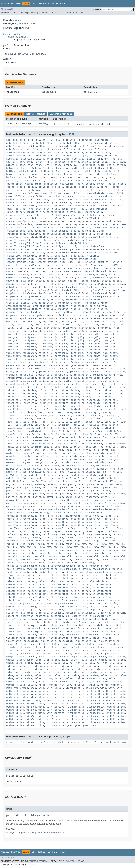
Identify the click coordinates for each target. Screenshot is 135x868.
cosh (9, 209)
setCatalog (111, 603)
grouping (12, 375)
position (12, 494)
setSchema (45, 607)
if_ (102, 384)
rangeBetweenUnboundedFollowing (57, 509)
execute (84, 318)
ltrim (77, 450)
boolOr (22, 177)
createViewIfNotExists (85, 256)
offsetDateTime (16, 481)
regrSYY (35, 531)
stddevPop (104, 613)
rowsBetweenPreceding (80, 563)
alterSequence (117, 146)
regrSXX (11, 531)
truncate (115, 650)
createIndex (89, 215)
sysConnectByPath (101, 616)
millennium (20, 466)
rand (55, 506)
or (8, 484)
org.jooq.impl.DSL (18, 37)
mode (68, 469)
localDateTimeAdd (17, 437)
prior (26, 500)
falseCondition (95, 322)
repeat (47, 531)
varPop (105, 685)
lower (18, 450)
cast (71, 177)
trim (39, 647)
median (41, 453)
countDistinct (99, 209)
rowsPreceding (49, 569)
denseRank (72, 287)
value (70, 669)
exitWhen (28, 322)
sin (38, 610)
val (65, 663)
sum (67, 616)
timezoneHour (74, 635)
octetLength (97, 478)
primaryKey (91, 497)
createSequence (16, 231)
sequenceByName (43, 603)
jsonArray (90, 412)
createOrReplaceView (51, 221)
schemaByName (103, 572)
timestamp (28, 625)
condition (116, 196)
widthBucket (73, 688)
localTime (61, 447)
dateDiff (36, 275)
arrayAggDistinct (79, 162)
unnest (32, 657)
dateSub (89, 275)
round (31, 544)
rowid (42, 124)
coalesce (44, 187)
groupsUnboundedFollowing (22, 384)
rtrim (50, 572)
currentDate (14, 265)
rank (43, 516)
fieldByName (51, 328)
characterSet (14, 184)
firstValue (103, 328)
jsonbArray (13, 416)
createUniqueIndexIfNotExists (102, 249)
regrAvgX (44, 528)
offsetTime (78, 481)
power (50, 497)
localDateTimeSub (43, 444)
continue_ (45, 206)
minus (27, 469)
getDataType (100, 369)
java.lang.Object (12, 34)
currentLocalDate (56, 265)
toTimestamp (60, 644)
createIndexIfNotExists (56, 218)
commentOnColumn (28, 193)
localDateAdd (110, 425)
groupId (120, 372)
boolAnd (112, 174)
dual (122, 315)
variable (79, 685)
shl (85, 607)
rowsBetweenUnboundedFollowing (26, 566)
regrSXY (23, 531)
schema (88, 572)
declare (73, 281)
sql (86, 610)
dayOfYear (113, 278)
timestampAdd (75, 625)
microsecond (73, 462)
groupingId (26, 375)
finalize (32, 742)
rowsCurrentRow (99, 566)
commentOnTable (73, 193)
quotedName (119, 503)
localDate (63, 425)
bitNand (100, 168)
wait (109, 742)
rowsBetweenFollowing (51, 563)
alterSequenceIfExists (61, 149)
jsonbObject (46, 416)
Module (5, 4)
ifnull (111, 384)
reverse (35, 538)
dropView (12, 315)
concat (71, 196)
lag (55, 419)
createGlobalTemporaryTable (84, 212)
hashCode (59, 742)
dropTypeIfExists (17, 312)
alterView (96, 156)
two (96, 654)
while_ (59, 688)
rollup (10, 544)
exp (38, 322)
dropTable (42, 300)
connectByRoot (92, 202)
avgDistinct (88, 165)
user (39, 660)
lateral (100, 419)
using (55, 660)
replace (112, 531)
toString (98, 742)
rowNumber (117, 560)
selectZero (60, 600)
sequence (75, 600)
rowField (32, 553)
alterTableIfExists (98, 152)
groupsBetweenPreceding (53, 378)
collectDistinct (92, 190)
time (122, 622)
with (103, 688)
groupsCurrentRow (61, 381)
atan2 (39, 165)
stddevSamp (119, 613)
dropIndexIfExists (47, 290)
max (113, 450)
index (58, 387)
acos (22, 140)
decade (40, 281)
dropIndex (116, 287)
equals (20, 742)
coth (39, 209)
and (100, 159)
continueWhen (76, 206)
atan (22, 165)
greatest (30, 372)
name (113, 469)
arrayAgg (60, 162)
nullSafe (78, 475)
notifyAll (84, 742)
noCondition (37, 472)
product (51, 500)
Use (34, 4)
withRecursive (31, 701)
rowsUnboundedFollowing (75, 569)
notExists (73, 472)
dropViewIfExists (57, 315)
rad (40, 506)
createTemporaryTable (20, 240)
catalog (51, 181)
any (120, 159)
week (9, 688)
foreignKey (31, 331)
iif (30, 387)
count (55, 209)
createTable (86, 234)
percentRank (35, 491)
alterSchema (94, 143)
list (9, 425)
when (33, 688)
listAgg (27, 425)
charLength (51, 184)
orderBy (27, 484)
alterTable (44, 152)
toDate (75, 638)
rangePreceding (60, 513)
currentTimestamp (111, 268)
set (100, 603)
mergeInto (54, 453)
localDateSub (75, 431)
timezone (30, 635)
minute (37, 469)
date (51, 271)
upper (20, 660)
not (49, 472)
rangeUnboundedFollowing (88, 513)
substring (12, 616)
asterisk (12, 165)
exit (9, 322)
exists (119, 318)
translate (12, 647)
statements (72, 613)
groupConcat (60, 372)
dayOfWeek (69, 278)
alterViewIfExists (33, 159)
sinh (52, 610)
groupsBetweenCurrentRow (108, 375)
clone (10, 742)
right (69, 541)
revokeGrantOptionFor (101, 538)
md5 (26, 453)
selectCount (57, 581)
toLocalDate (14, 641)
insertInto (13, 400)
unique (105, 654)
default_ (22, 284)
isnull (111, 409)
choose (90, 184)
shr (112, 607)
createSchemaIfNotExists (41, 228)
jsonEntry (80, 416)
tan (92, 622)
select (32, 575)
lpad (36, 450)
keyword (27, 419)
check (80, 184)
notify (71, 742)
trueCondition (77, 647)
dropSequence (14, 296)
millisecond (69, 466)
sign (22, 610)
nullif (33, 475)
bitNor (35, 171)
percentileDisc (113, 487)
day (45, 278)
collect (62, 190)
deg (27, 287)
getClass (45, 742)
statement (12, 613)
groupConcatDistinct (100, 372)
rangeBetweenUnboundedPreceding (101, 509)
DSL (16, 48)
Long (27, 124)
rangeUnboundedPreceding (22, 516)
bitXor (68, 174)
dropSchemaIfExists (51, 293)
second (118, 572)
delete (43, 287)
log (101, 447)
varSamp (116, 685)
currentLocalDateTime (83, 265)
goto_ (113, 369)
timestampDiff (72, 628)
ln (48, 425)
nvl (33, 478)
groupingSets (44, 375)
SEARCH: (98, 10)
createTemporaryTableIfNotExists (27, 243)
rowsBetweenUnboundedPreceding (67, 566)
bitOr (98, 171)
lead (110, 419)
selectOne (45, 600)
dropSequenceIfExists (76, 296)
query (34, 503)
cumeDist (90, 262)
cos (113, 206)
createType (57, 246)
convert (92, 206)
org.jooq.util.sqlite (24, 23)
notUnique (88, 472)
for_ (18, 331)
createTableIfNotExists (39, 237)
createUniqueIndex (94, 246)
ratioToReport (73, 516)
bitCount (44, 168)
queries (11, 503)
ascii (96, 162)
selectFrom (56, 597)
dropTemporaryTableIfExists (51, 306)
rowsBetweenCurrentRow (20, 563)
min (116, 466)
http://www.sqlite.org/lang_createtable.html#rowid (35, 833)
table (58, 619)
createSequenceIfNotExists (88, 231)
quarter (86, 500)
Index (55, 4)
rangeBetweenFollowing (107, 506)
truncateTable (42, 654)
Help (63, 4)
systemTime (13, 619)
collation (34, 190)
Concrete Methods (61, 114)
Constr (32, 13)
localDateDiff (109, 428)
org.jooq (18, 20)
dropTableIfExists (92, 300)
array (30, 162)
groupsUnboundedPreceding (57, 384)
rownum (105, 560)
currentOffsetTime (49, 268)
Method (43, 13)
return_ (117, 534)
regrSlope (117, 528)
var (62, 685)
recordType (111, 516)
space (69, 610)
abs (8, 140)
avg (76, 165)
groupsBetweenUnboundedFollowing (92, 378)
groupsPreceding (108, 381)
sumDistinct (80, 616)
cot (24, 209)
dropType (49, 309)
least (26, 422)
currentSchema (72, 268)
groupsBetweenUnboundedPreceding (27, 381)
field (111, 322)
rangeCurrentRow (16, 513)
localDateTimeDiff (42, 440)
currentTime (90, 268)
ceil (62, 181)
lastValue (86, 419)
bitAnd (121, 165)
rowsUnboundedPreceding (107, 569)
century (80, 181)
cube (71, 262)
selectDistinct (76, 581)
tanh (106, 622)
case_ (43, 177)
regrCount (72, 528)
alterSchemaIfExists (37, 146)
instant (76, 409)
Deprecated (44, 4)
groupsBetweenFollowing (21, 378)
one (121, 481)
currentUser (38, 271)
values (48, 678)
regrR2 (105, 528)
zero (94, 725)
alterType (66, 156)
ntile (23, 475)
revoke (59, 538)
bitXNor (20, 174)
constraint (110, 202)
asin (114, 162)
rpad (9, 572)
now (98, 472)
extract (54, 322)
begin (101, 165)
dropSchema (119, 290)
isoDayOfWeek (36, 412)
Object (68, 737)
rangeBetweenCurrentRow (75, 506)
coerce (83, 187)
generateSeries (69, 362)
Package (16, 4)
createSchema (99, 224)
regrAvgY (57, 528)
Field (19, 124)
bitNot (78, 171)
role (106, 541)
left (44, 422)
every (63, 318)
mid (120, 462)
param (62, 484)
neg (24, 472)
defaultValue (79, 284)
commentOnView (15, 196)
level (98, 422)
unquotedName (79, 657)
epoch (14, 318)
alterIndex (69, 140)
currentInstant (33, 265)
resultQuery (50, 534)
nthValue (115, 472)
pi (114, 491)
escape (43, 318)
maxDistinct (14, 453)
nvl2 (60, 478)
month (85, 469)
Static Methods (36, 114)
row (77, 544)
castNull (12, 181)
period (84, 491)
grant (123, 369)
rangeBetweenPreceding (20, 509)
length (78, 422)
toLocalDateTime (86, 641)
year (69, 725)
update (10, 660)
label (38, 419)
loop (122, 447)
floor (116, 328)
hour (79, 384)
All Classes (7, 9)
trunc (92, 647)
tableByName (80, 622)
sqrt (107, 610)
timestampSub (34, 632)
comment (11, 193)
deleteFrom (56, 287)
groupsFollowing (85, 381)
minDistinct (14, 469)
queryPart (74, 503)
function (12, 362)
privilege (38, 500)
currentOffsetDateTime (20, 268)
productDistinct (69, 500)
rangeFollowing (39, 513)
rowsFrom (32, 569)
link (107, 422)
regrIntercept (89, 528)
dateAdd (77, 271)
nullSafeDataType (17, 478)
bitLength (72, 168)
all (38, 140)
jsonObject (95, 416)
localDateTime (72, 434)
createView (94, 253)
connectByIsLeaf (70, 202)
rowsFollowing (15, 569)
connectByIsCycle (47, 202)
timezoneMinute (16, 638)
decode (84, 281)
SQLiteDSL (47, 92)
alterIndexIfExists (18, 143)
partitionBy (33, 487)
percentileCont (69, 487)
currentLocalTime (110, 265)
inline (68, 387)
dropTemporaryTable (69, 303)
